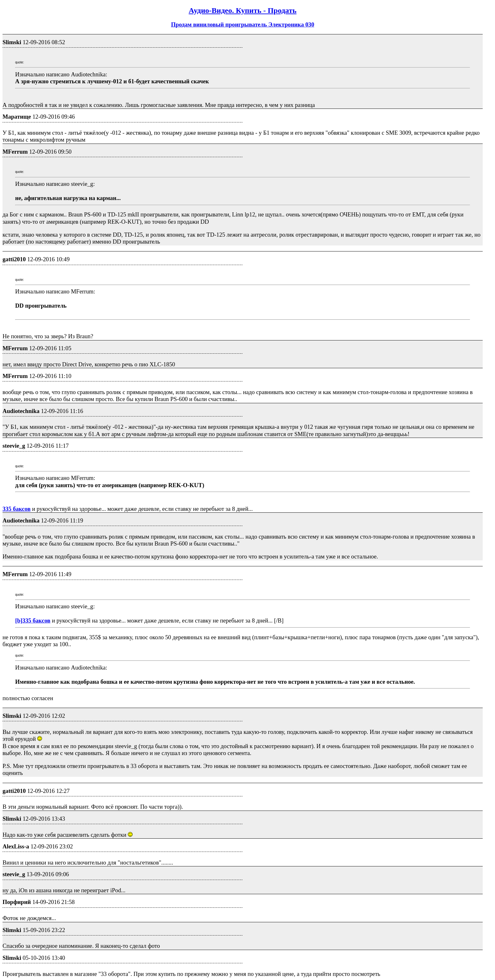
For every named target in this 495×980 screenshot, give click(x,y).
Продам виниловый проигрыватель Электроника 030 (243, 24)
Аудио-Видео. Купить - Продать (243, 10)
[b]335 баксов (33, 620)
